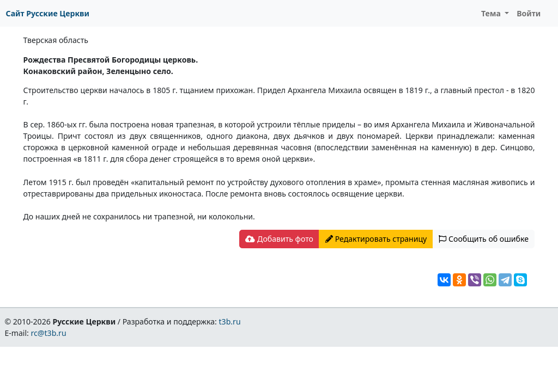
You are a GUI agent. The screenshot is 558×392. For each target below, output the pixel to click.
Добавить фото (279, 239)
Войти (529, 13)
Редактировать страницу (376, 239)
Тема (492, 13)
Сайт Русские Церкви (48, 13)
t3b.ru (230, 321)
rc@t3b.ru (49, 333)
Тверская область (56, 40)
